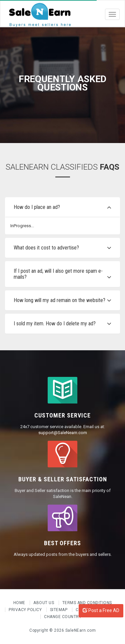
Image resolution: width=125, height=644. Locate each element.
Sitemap (59, 610)
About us (44, 603)
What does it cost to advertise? (46, 248)
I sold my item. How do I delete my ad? (55, 323)
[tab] (62, 207)
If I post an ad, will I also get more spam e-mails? (58, 274)
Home (20, 603)
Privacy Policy (26, 610)
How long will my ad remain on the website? (59, 300)
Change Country (63, 617)
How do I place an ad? (37, 207)
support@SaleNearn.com (63, 433)
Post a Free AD (101, 610)
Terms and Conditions (87, 603)
